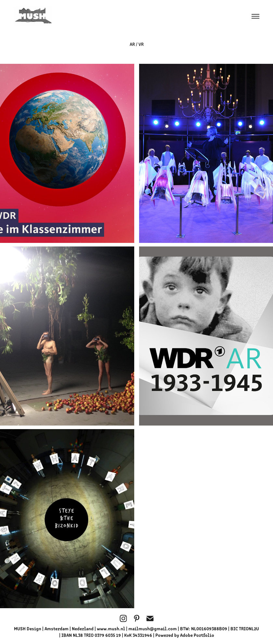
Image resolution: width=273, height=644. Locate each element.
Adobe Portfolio (197, 635)
